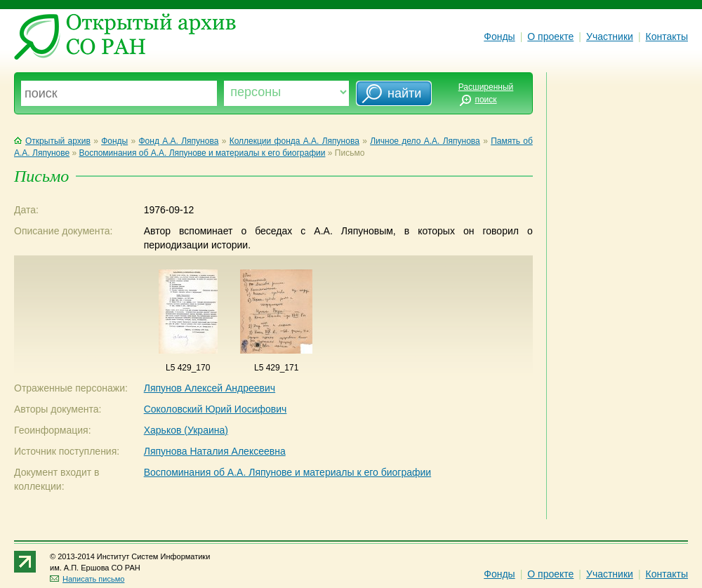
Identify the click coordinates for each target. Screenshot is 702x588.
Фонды (499, 36)
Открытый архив (52, 141)
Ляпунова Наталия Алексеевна (215, 451)
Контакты (667, 36)
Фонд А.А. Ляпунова (179, 141)
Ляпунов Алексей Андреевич (210, 388)
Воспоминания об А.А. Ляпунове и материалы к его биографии (202, 153)
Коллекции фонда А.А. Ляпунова (294, 141)
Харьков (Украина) (186, 430)
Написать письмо (87, 579)
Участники (610, 36)
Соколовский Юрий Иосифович (216, 409)
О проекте (550, 36)
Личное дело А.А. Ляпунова (425, 141)
